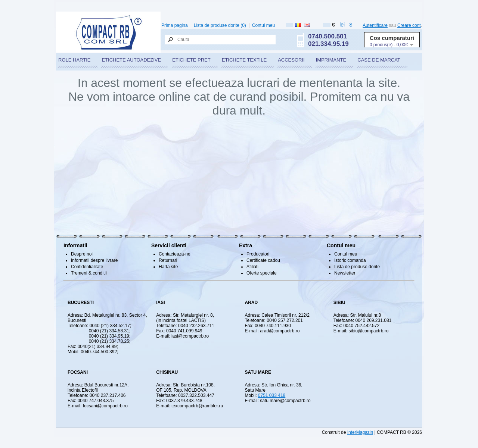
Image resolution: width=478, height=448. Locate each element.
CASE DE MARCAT (379, 60)
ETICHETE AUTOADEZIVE (131, 60)
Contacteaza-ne (175, 254)
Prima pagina (175, 25)
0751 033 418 (272, 395)
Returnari (168, 260)
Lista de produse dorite (357, 267)
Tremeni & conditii (89, 273)
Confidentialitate (87, 267)
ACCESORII (291, 60)
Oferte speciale (262, 273)
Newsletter (345, 273)
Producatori (258, 254)
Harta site (168, 267)
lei (342, 25)
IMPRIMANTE (331, 60)
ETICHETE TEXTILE (244, 60)
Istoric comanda (350, 260)
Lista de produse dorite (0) (220, 25)
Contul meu (263, 25)
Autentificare (375, 25)
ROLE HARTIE (74, 60)
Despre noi (82, 254)
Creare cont (409, 25)
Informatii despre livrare (94, 260)
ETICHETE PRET (191, 60)
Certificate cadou (263, 260)
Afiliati (252, 267)
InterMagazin (360, 432)
